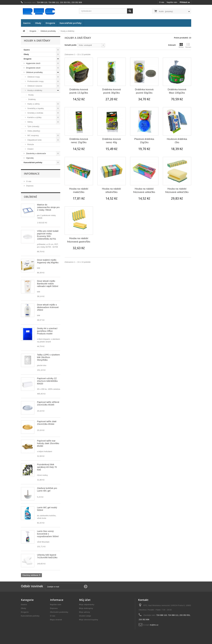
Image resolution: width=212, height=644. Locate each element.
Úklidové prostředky (34, 72)
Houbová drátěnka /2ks (177, 141)
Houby (31, 95)
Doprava (30, 186)
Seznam (188, 45)
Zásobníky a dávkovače (36, 153)
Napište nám (172, 2)
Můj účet (85, 600)
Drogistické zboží (33, 68)
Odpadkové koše (34, 140)
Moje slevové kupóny (89, 620)
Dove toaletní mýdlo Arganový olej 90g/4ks (48, 261)
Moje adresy (85, 612)
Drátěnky (32, 99)
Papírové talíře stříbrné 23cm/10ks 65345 (48, 403)
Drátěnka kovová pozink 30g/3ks (111, 91)
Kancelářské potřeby (71, 23)
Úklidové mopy (33, 77)
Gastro (27, 23)
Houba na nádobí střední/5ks (111, 190)
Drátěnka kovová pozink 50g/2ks (144, 91)
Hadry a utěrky (33, 104)
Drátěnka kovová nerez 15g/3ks (79, 141)
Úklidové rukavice (35, 86)
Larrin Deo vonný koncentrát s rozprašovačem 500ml (48, 534)
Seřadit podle (71, 45)
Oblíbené (30, 197)
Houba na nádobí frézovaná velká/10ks (177, 190)
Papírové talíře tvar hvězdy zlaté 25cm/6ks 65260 (48, 443)
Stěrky (30, 122)
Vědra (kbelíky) (34, 131)
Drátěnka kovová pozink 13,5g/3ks (79, 91)
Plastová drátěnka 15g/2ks (144, 141)
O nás (162, 2)
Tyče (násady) (33, 126)
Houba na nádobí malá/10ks (79, 190)
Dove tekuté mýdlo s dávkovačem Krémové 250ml (48, 307)
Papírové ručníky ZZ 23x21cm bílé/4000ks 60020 (47, 381)
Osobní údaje (85, 616)
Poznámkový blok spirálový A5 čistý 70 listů (47, 467)
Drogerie (50, 23)
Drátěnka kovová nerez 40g (111, 141)
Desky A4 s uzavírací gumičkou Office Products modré (47, 331)
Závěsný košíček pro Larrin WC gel (47, 489)
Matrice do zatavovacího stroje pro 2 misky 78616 (48, 207)
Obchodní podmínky (59, 612)
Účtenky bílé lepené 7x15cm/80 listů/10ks (47, 556)
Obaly (38, 23)
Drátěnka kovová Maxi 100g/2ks (177, 91)
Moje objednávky (87, 605)
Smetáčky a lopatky (35, 108)
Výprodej (30, 158)
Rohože (30, 144)
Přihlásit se (185, 2)
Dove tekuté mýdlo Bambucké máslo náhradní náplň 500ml (48, 284)
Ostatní (30, 149)
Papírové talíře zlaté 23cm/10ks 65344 (47, 423)
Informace (32, 174)
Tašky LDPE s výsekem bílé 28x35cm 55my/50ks (49, 357)
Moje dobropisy (86, 608)
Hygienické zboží (33, 63)
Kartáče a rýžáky (34, 117)
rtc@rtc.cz (154, 625)
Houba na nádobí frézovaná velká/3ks (144, 190)
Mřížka (181, 45)
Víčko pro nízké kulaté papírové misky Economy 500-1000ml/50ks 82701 (48, 235)
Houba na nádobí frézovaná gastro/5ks (79, 240)
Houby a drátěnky (35, 90)
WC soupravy (33, 135)
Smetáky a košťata (35, 113)
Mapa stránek (56, 620)
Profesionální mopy (35, 81)
